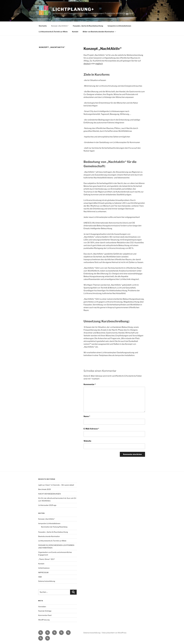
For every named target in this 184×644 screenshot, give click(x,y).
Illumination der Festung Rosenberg (54, 527)
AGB (40, 577)
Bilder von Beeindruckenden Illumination (100, 32)
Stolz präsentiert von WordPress (114, 633)
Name (87, 416)
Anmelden (42, 607)
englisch (99, 64)
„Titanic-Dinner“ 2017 (46, 559)
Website (87, 441)
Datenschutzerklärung (47, 581)
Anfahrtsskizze (44, 568)
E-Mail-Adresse (91, 429)
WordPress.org (44, 620)
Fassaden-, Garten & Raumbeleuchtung (88, 26)
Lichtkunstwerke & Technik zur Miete (53, 32)
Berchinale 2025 (45, 489)
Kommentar (90, 384)
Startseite (43, 26)
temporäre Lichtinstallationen (119, 26)
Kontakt (75, 32)
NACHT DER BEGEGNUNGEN (50, 494)
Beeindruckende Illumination (49, 536)
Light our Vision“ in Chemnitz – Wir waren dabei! (56, 485)
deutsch (87, 64)
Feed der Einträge (45, 611)
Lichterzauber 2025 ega (47, 505)
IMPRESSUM (43, 572)
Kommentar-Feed (45, 615)
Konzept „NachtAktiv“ (60, 26)
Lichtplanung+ (73, 9)
